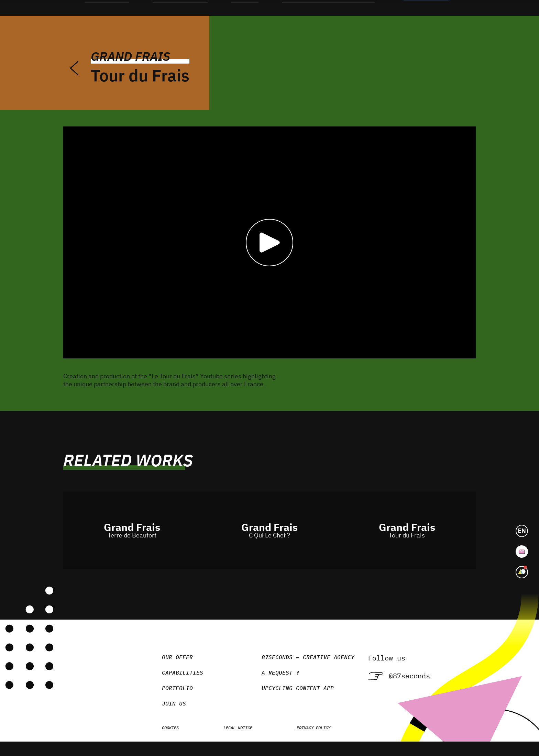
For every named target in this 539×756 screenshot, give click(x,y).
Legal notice (230, 739)
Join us (166, 715)
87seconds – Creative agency (300, 669)
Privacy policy (306, 739)
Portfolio (170, 700)
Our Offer (170, 669)
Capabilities (175, 684)
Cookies (163, 739)
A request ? (269, 685)
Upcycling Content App (290, 700)
